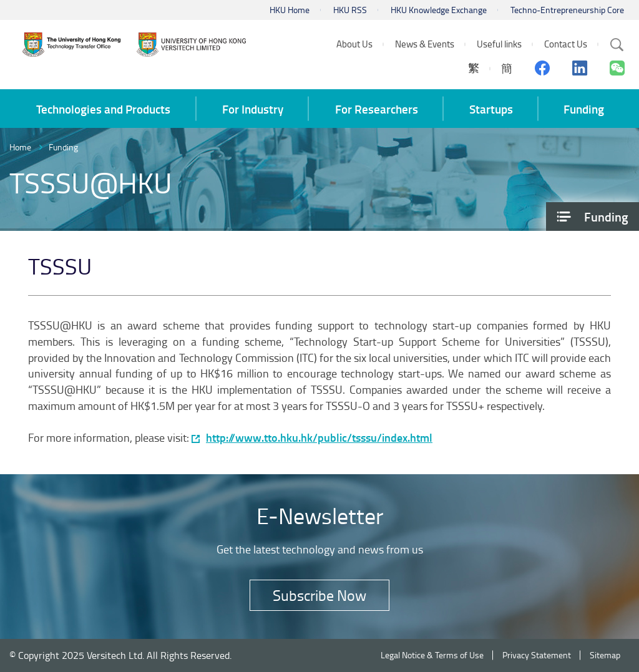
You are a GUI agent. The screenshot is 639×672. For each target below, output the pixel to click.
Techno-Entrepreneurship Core (567, 10)
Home (20, 147)
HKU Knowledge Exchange (439, 10)
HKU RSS (350, 10)
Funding (63, 147)
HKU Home (290, 10)
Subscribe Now (319, 595)
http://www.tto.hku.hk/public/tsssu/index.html (319, 438)
